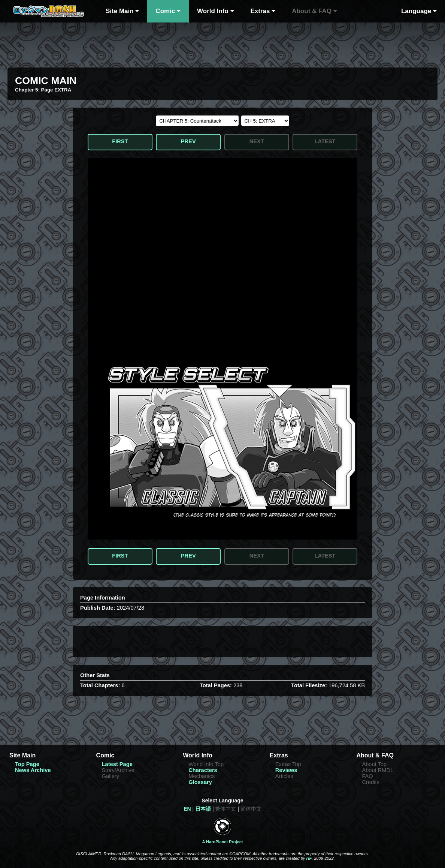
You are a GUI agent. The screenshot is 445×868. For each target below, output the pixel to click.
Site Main (122, 11)
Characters (203, 770)
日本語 (203, 809)
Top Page (27, 764)
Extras (263, 11)
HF (309, 858)
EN (187, 809)
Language (419, 11)
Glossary (200, 782)
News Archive (33, 770)
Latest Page (117, 764)
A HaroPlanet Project (222, 842)
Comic (168, 11)
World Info (215, 11)
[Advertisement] (222, 43)
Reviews (286, 770)
